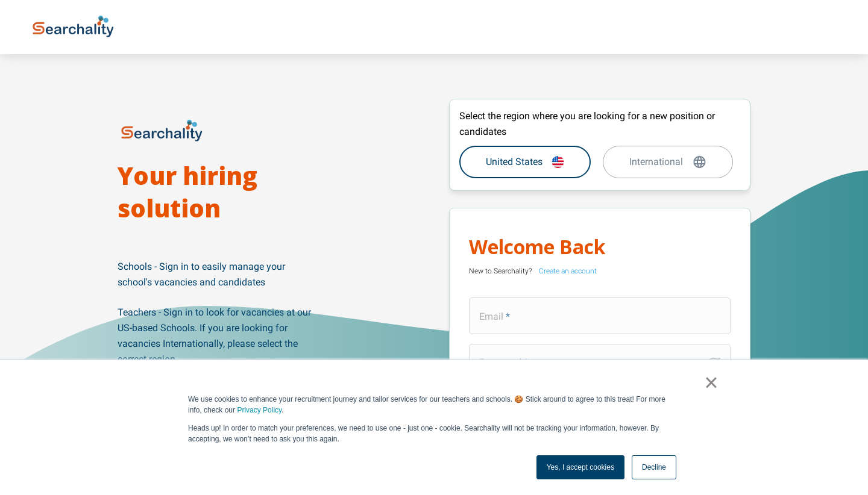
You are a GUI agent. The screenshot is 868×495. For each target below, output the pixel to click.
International (668, 162)
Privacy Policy (259, 410)
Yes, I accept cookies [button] (580, 467)
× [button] (711, 382)
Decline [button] (654, 467)
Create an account (568, 271)
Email (491, 316)
